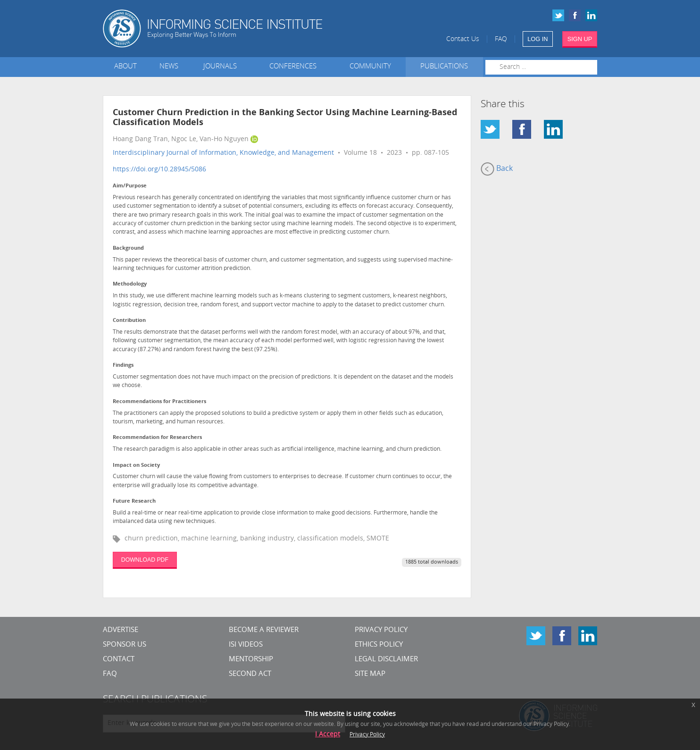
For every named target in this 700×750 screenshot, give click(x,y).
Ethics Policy (379, 645)
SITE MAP (370, 674)
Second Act (250, 674)
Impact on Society (136, 466)
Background (128, 249)
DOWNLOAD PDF (145, 560)
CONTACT (119, 660)
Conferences (295, 67)
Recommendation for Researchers (157, 438)
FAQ (501, 39)
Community (370, 67)
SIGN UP (580, 39)
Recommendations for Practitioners (159, 402)
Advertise (121, 630)
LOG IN (537, 39)
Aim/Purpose (130, 186)
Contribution (129, 321)
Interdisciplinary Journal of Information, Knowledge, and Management (223, 153)
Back (497, 169)
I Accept (328, 735)
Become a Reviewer (264, 630)
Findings (123, 366)
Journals (222, 67)
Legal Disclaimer (386, 660)
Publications (444, 67)
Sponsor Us (125, 645)
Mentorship (251, 660)
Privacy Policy (381, 630)
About (125, 67)
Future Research (134, 501)
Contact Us (463, 39)
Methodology (130, 284)
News (169, 67)
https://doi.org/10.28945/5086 (159, 170)
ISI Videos (246, 645)
